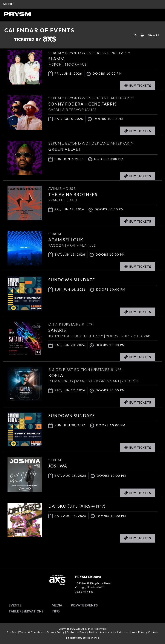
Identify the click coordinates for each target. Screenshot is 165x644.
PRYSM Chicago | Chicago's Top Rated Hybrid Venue (17, 14)
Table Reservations (26, 611)
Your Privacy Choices (145, 632)
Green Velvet (65, 149)
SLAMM (57, 59)
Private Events (84, 605)
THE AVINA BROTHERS (74, 194)
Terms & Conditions (32, 632)
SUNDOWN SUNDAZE (72, 280)
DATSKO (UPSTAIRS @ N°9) (78, 506)
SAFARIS (58, 330)
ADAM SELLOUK (66, 240)
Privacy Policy (56, 632)
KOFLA (56, 375)
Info (56, 611)
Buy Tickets (138, 86)
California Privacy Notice (82, 632)
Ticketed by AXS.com (35, 40)
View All (154, 35)
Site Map (12, 632)
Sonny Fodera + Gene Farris (84, 104)
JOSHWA (58, 466)
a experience (82, 638)
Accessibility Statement (115, 632)
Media (57, 605)
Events (15, 605)
